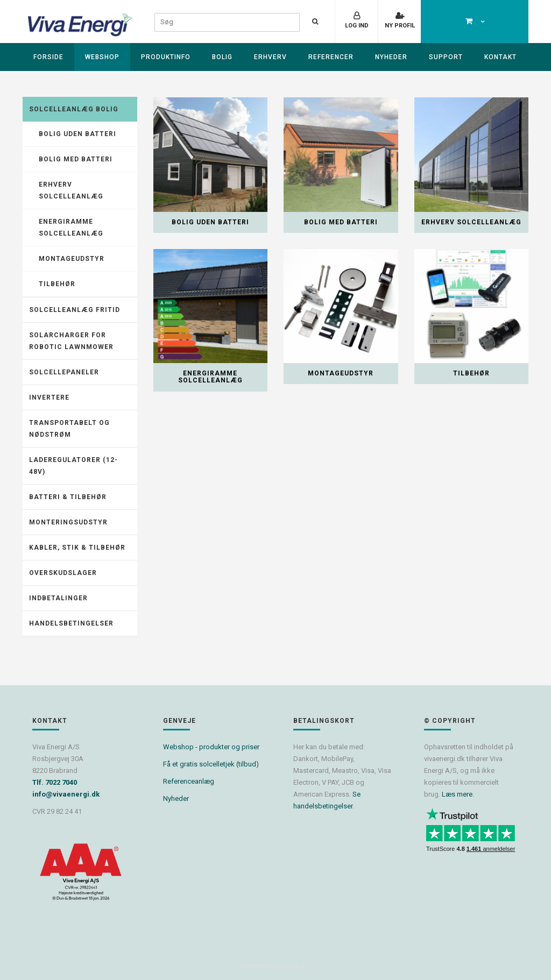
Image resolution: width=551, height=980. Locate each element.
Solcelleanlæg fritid (75, 310)
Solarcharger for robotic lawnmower (71, 341)
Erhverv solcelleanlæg (71, 190)
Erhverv (270, 57)
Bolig (222, 57)
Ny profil (400, 26)
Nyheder (391, 57)
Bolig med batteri (76, 159)
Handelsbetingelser (71, 623)
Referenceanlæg (189, 781)
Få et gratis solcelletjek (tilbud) (211, 764)
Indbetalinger (58, 598)
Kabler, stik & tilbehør (77, 548)
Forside (48, 57)
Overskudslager (63, 573)
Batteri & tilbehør (68, 497)
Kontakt (500, 57)
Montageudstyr (72, 259)
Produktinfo (166, 57)
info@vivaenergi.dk (66, 794)
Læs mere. (458, 794)
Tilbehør (57, 284)
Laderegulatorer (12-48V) (73, 466)
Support (446, 57)
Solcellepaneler (64, 372)
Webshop (102, 57)
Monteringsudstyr (68, 522)
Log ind (357, 26)
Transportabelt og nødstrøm (69, 429)
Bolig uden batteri (77, 134)
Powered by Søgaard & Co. (277, 966)
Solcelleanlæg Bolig (74, 109)
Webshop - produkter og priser (211, 747)
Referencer (331, 57)
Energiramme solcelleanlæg (71, 228)
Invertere (49, 397)
